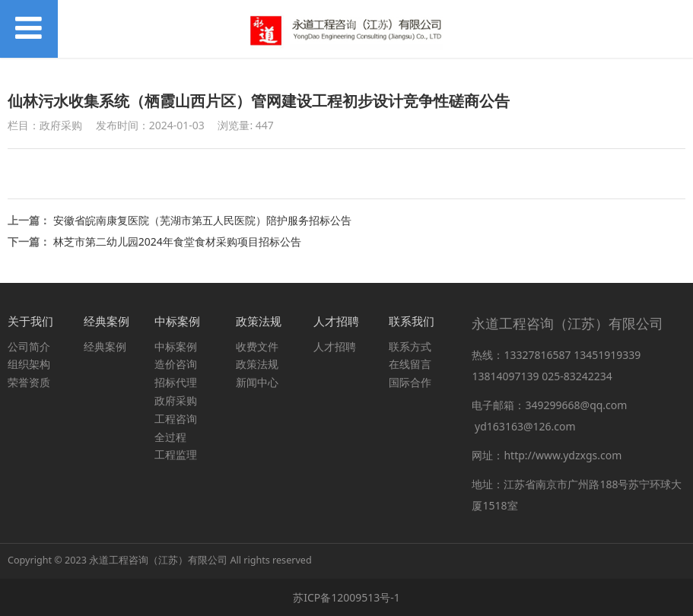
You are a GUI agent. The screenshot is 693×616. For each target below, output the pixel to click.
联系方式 (410, 346)
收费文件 (257, 346)
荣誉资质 (29, 382)
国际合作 (410, 382)
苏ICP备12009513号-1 (346, 597)
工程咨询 (176, 419)
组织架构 (29, 364)
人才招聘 (335, 346)
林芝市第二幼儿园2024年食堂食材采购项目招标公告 (177, 241)
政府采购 (176, 400)
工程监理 (176, 454)
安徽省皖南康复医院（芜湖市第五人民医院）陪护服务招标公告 (202, 220)
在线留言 (410, 364)
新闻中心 (257, 382)
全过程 (170, 437)
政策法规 (257, 364)
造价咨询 (176, 364)
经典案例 (105, 346)
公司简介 (29, 346)
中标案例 (176, 346)
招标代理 (176, 382)
